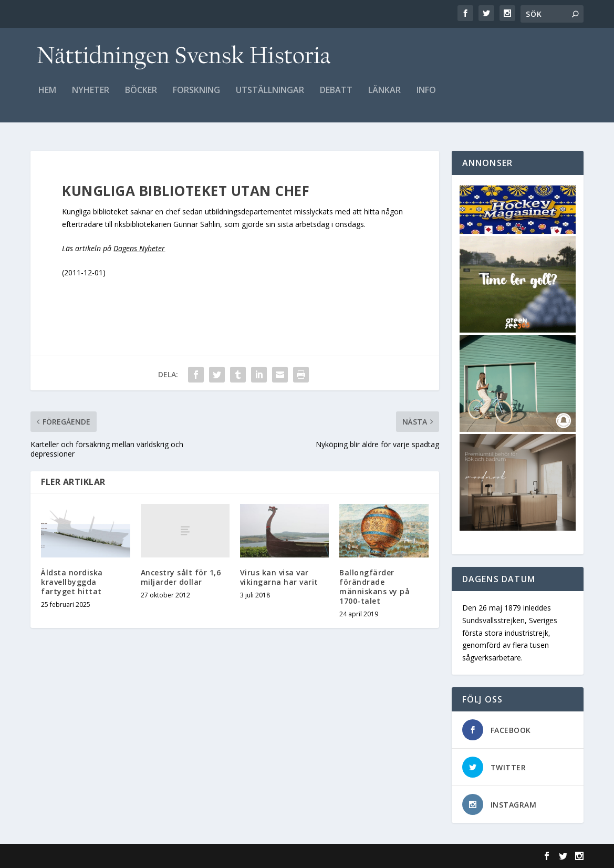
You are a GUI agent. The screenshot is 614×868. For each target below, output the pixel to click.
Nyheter (91, 98)
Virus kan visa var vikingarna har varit (279, 577)
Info (426, 98)
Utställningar (270, 98)
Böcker (141, 98)
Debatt (336, 98)
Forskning (196, 98)
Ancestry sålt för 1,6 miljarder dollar (181, 577)
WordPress (201, 856)
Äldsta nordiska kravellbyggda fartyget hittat (72, 582)
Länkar (384, 98)
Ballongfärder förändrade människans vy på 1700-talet (374, 587)
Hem (47, 98)
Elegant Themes (103, 856)
